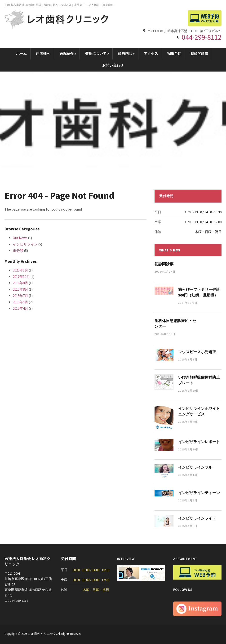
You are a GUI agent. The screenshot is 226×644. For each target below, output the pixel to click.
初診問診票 (199, 53)
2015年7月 (20, 296)
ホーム (21, 53)
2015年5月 (20, 302)
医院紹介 (68, 53)
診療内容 (126, 53)
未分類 (18, 251)
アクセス (151, 53)
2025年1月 (20, 270)
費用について (97, 53)
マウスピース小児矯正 (197, 352)
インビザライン (25, 244)
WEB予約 (174, 53)
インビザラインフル (195, 467)
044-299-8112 (202, 37)
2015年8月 (20, 289)
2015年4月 (20, 308)
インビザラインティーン (199, 493)
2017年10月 (21, 277)
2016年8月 (20, 283)
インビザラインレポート (199, 442)
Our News (20, 238)
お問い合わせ (113, 65)
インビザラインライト (197, 518)
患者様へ (43, 53)
